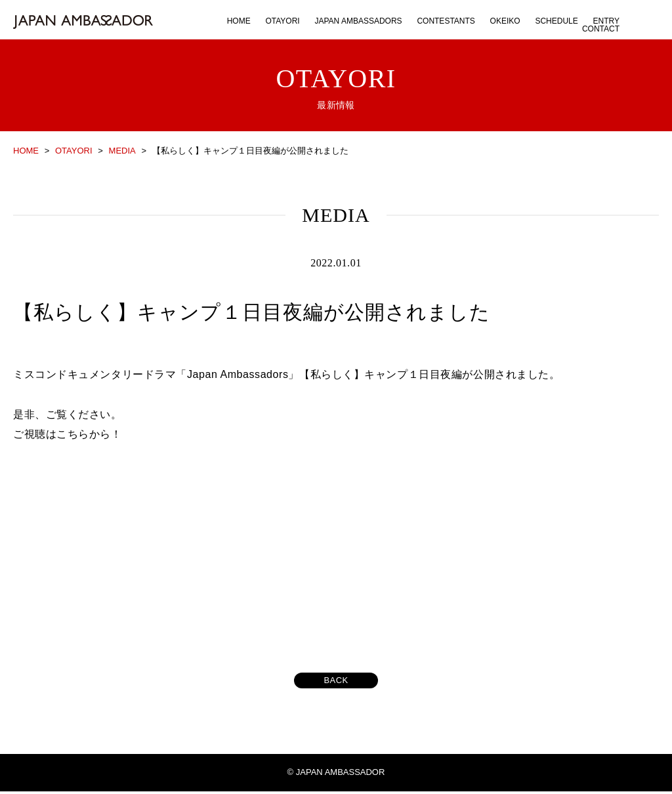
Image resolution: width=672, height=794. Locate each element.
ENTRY (606, 21)
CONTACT (601, 29)
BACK (336, 683)
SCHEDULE (556, 21)
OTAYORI (282, 21)
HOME (239, 21)
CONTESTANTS (446, 21)
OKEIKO (505, 21)
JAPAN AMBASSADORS (358, 21)
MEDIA (122, 151)
